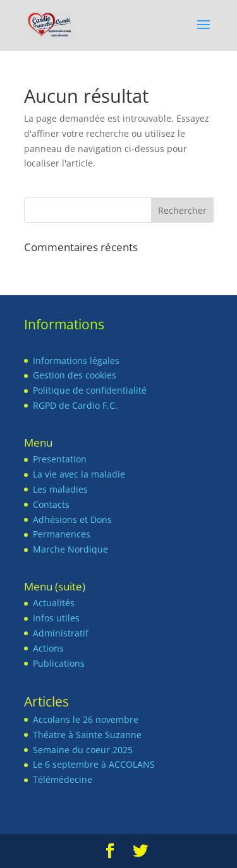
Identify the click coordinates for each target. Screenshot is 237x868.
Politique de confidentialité (90, 390)
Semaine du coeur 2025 (83, 750)
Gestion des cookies (75, 375)
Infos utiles (56, 618)
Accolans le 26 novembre (86, 719)
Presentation (60, 459)
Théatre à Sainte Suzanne (87, 735)
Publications (59, 663)
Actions (48, 648)
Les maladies (60, 489)
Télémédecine (63, 779)
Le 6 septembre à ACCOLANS (94, 764)
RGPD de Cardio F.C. (75, 405)
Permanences (62, 534)
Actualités (54, 603)
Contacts (51, 504)
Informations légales (76, 361)
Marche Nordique (70, 549)
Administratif (61, 633)
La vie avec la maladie (79, 474)
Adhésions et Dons (72, 519)
